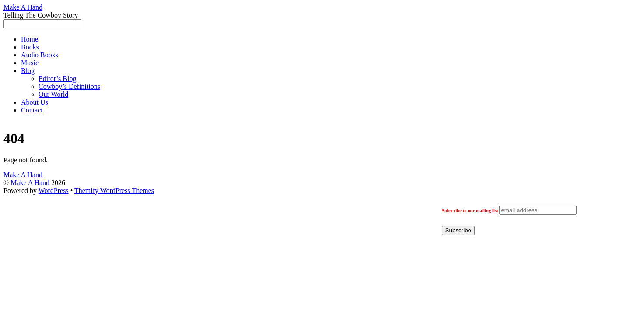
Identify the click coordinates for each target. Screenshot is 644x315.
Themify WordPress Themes (114, 191)
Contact (32, 110)
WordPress (54, 191)
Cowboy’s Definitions (69, 86)
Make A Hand (30, 183)
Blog (28, 71)
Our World (53, 94)
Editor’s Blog (57, 79)
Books (30, 47)
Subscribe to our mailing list (470, 210)
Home (30, 39)
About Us (35, 102)
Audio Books (40, 55)
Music (30, 63)
